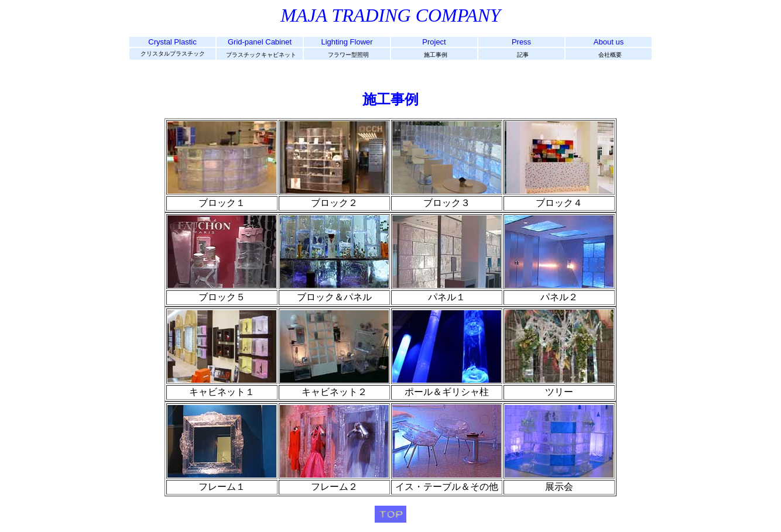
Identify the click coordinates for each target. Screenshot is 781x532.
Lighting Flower (347, 42)
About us (609, 42)
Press (521, 42)
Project (434, 42)
